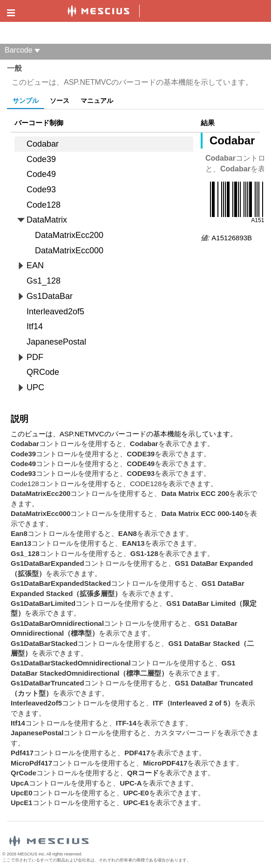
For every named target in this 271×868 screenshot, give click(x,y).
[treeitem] (104, 144)
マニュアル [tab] (97, 101)
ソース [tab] (60, 101)
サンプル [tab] (26, 101)
